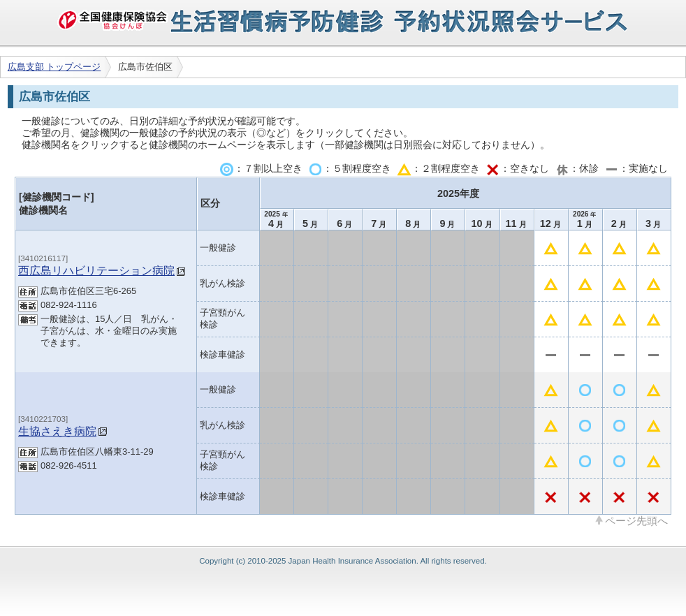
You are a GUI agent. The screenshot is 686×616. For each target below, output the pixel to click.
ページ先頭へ (636, 520)
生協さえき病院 (57, 431)
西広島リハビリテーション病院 (96, 270)
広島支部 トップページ (54, 67)
